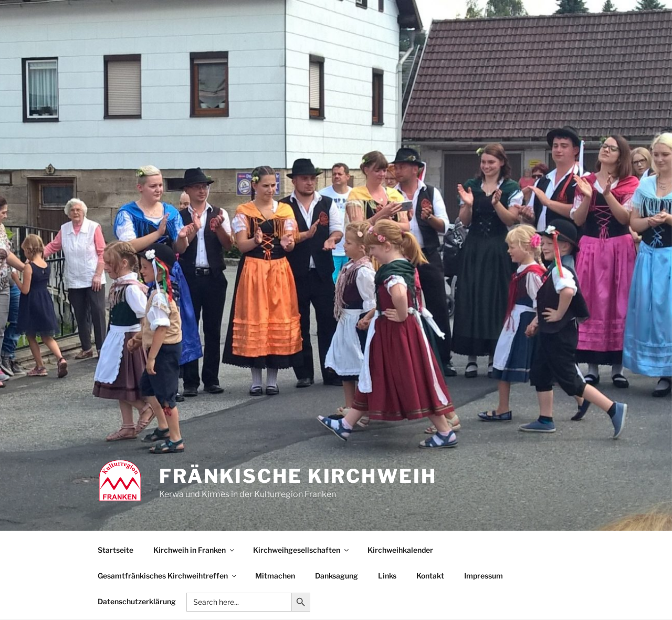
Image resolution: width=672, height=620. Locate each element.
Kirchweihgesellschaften (302, 550)
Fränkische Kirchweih (298, 476)
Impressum (484, 576)
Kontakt (430, 576)
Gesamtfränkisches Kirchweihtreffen (168, 576)
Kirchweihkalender (400, 550)
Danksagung (337, 576)
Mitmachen (275, 576)
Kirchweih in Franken (195, 550)
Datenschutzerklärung (137, 601)
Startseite (115, 550)
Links (387, 576)
